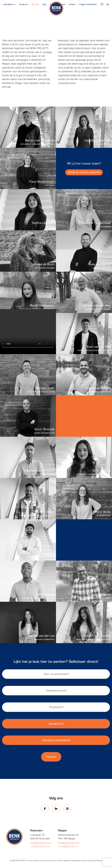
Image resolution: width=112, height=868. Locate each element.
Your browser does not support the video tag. (28, 330)
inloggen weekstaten (88, 4)
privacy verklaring (87, 861)
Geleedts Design (39, 861)
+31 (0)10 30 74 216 (40, 847)
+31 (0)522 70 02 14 (68, 847)
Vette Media (59, 861)
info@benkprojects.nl (41, 843)
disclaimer (99, 861)
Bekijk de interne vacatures (84, 172)
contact (72, 4)
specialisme (9, 4)
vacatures (24, 4)
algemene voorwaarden (72, 861)
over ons (35, 4)
